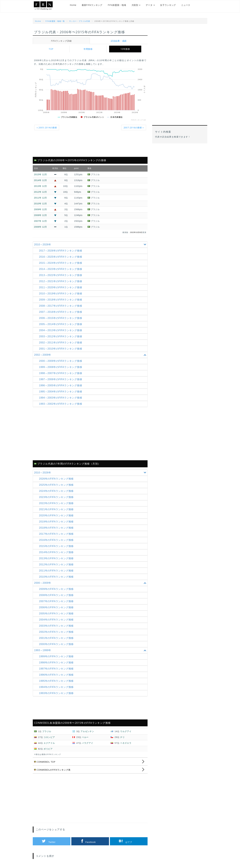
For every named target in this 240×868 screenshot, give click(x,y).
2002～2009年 (91, 355)
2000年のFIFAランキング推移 (57, 644)
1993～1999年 (91, 650)
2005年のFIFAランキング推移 (57, 614)
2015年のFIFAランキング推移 (57, 546)
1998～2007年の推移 (62, 373)
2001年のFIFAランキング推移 (57, 638)
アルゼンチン (87, 731)
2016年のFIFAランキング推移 (57, 540)
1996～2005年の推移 (62, 385)
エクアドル (49, 743)
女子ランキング (165, 6)
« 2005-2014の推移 (47, 128)
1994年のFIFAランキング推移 (57, 687)
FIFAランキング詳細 (61, 41)
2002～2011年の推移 (62, 343)
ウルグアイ (126, 731)
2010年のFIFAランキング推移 (57, 577)
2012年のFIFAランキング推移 (57, 564)
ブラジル (47, 731)
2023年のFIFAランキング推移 (57, 497)
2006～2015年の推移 (62, 318)
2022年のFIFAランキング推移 (57, 503)
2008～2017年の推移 (62, 306)
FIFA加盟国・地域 (114, 6)
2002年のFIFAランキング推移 (57, 632)
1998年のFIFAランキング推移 (57, 663)
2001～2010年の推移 (62, 349)
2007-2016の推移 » (133, 128)
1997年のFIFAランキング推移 (57, 669)
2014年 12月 (40, 180)
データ (147, 6)
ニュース (182, 6)
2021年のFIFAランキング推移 (57, 509)
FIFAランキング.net (48, 6)
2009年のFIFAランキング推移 (57, 589)
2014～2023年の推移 (62, 269)
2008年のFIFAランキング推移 (57, 595)
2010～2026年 (91, 245)
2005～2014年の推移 (62, 324)
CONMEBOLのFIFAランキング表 (53, 770)
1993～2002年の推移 (62, 404)
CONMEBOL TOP (45, 762)
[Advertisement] (90, 145)
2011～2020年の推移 (62, 287)
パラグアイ (88, 743)
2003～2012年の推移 (62, 336)
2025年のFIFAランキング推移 (57, 485)
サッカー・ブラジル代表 (80, 21)
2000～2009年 (91, 583)
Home (70, 6)
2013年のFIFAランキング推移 (57, 558)
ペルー (85, 737)
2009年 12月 (40, 209)
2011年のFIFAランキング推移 (57, 571)
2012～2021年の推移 (62, 281)
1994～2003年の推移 (62, 398)
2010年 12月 (40, 204)
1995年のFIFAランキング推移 (57, 681)
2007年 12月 (40, 221)
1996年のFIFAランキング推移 (57, 675)
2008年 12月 (40, 215)
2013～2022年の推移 (62, 275)
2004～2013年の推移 (62, 330)
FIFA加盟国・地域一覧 (55, 21)
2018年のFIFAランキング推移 (57, 528)
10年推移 (125, 49)
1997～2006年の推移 (62, 379)
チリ (122, 737)
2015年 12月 (40, 174)
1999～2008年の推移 (62, 367)
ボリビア (48, 749)
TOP (51, 49)
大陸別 (133, 6)
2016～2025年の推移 (62, 257)
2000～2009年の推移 (62, 361)
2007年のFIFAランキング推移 (57, 601)
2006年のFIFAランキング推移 (57, 607)
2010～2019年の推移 (62, 294)
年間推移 (88, 49)
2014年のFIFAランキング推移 (57, 552)
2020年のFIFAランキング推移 (57, 515)
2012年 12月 (40, 192)
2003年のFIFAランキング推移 (57, 626)
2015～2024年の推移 (62, 263)
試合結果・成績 (119, 41)
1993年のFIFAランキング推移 (57, 693)
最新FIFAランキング (89, 6)
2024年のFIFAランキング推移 (57, 491)
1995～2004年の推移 (62, 392)
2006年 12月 (40, 227)
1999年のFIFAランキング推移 (57, 656)
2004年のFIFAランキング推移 (57, 620)
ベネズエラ (126, 743)
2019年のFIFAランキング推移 (57, 522)
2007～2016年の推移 (62, 312)
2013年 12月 (40, 186)
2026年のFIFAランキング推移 (57, 479)
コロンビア (49, 737)
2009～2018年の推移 (62, 300)
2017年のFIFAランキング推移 (57, 534)
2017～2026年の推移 (62, 251)
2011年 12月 (40, 198)
